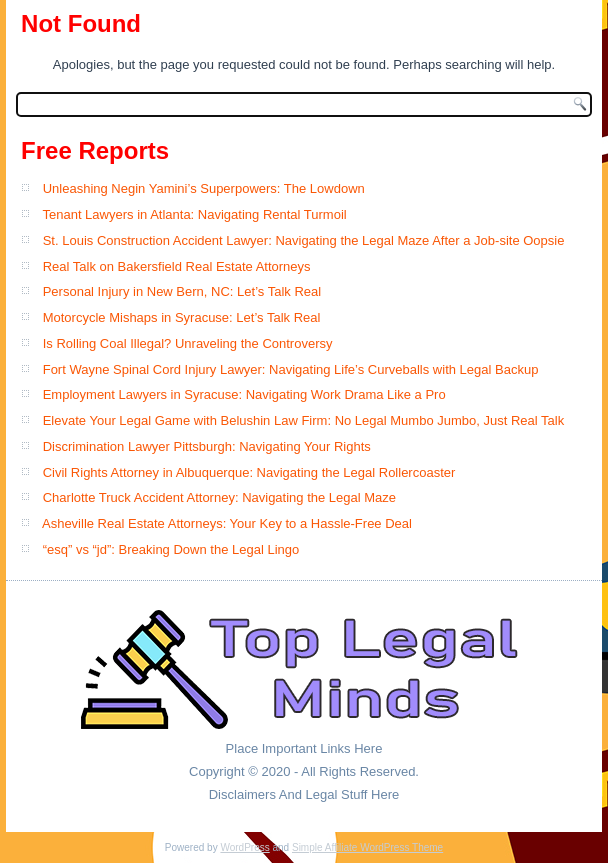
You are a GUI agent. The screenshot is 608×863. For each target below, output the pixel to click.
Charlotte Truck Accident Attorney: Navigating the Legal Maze (219, 497)
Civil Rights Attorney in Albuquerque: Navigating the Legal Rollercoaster (249, 472)
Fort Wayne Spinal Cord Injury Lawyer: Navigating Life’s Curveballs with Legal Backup (291, 369)
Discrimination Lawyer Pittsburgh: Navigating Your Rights (207, 446)
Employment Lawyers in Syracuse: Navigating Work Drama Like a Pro (244, 394)
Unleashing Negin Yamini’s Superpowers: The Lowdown (204, 188)
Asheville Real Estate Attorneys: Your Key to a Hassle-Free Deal (227, 523)
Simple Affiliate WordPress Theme (367, 847)
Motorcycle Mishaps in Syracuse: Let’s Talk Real (182, 317)
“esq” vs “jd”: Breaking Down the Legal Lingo (171, 549)
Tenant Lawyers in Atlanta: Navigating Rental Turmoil (194, 214)
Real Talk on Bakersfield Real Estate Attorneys (177, 266)
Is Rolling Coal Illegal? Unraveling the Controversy (188, 343)
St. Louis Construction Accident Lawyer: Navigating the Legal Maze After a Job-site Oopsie (304, 240)
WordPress (244, 847)
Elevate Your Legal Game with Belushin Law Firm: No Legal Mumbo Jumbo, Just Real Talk (303, 420)
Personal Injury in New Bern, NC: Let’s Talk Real (182, 291)
